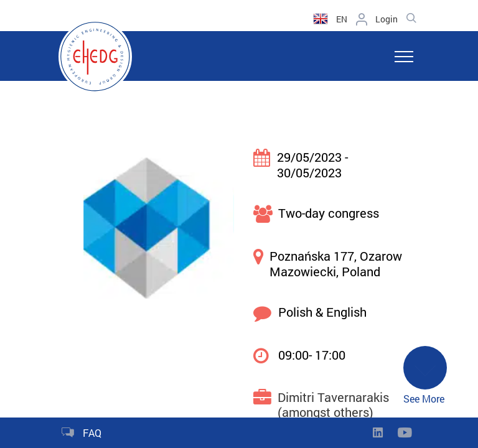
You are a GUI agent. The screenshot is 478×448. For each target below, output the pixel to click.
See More (425, 376)
